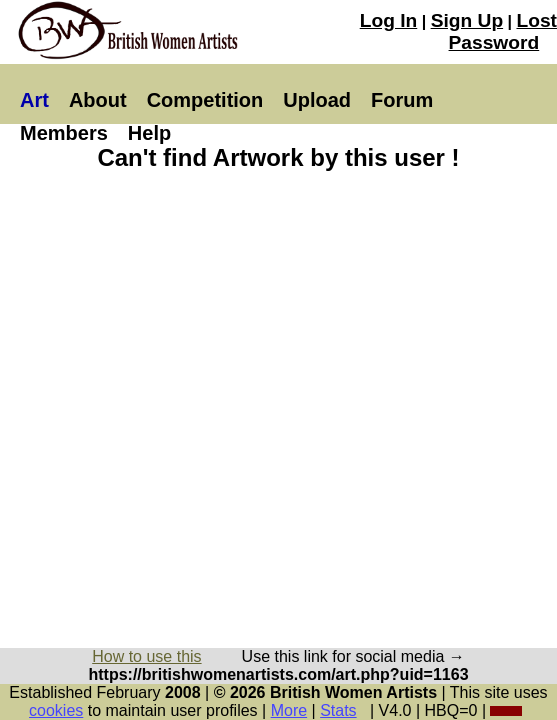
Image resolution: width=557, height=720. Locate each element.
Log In (389, 20)
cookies (56, 710)
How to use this (146, 656)
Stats (338, 710)
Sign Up (467, 20)
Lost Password (503, 31)
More (289, 710)
